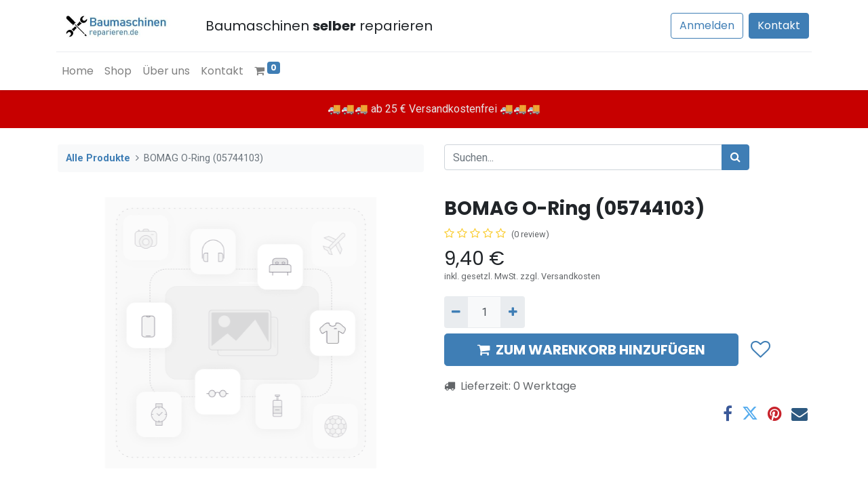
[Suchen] (735, 157)
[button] (760, 350)
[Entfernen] (456, 312)
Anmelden (706, 25)
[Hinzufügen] (512, 312)
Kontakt (777, 25)
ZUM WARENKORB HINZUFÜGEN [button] (591, 350)
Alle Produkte (98, 158)
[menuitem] (79, 71)
